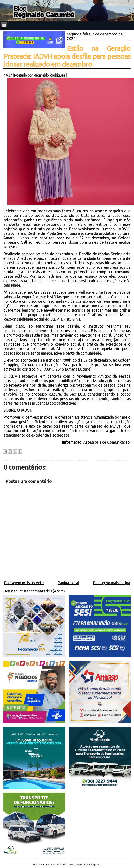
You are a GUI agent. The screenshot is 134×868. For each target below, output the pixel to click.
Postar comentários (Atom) (42, 591)
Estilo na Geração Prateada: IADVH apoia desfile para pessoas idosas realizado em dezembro (67, 56)
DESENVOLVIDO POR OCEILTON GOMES (54, 865)
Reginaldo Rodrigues (49, 75)
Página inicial (68, 583)
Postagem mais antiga (111, 583)
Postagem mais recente (24, 583)
